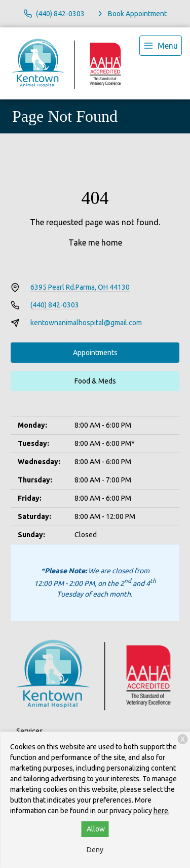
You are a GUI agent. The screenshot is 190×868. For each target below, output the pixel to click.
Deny (95, 850)
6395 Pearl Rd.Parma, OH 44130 (80, 287)
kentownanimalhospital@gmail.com (86, 323)
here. (162, 811)
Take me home (95, 242)
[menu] (161, 46)
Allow (96, 829)
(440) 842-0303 (55, 305)
